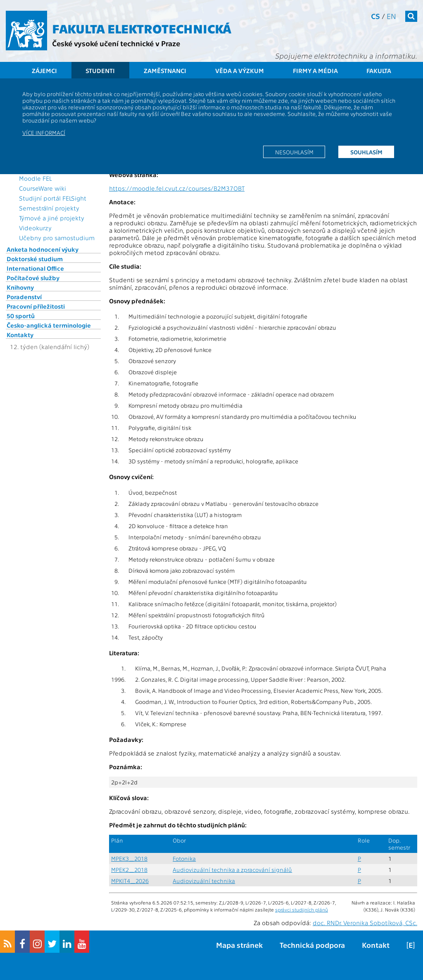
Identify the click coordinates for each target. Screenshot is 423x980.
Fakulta (379, 71)
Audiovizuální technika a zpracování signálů (232, 870)
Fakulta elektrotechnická (142, 28)
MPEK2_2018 (129, 870)
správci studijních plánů (302, 909)
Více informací (44, 132)
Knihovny (20, 287)
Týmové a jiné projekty (52, 218)
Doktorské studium (35, 259)
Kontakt (376, 945)
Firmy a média (315, 71)
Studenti (100, 71)
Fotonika (184, 858)
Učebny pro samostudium (57, 238)
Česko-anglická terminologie (49, 325)
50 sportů (21, 316)
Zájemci (44, 71)
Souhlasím (366, 152)
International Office (35, 268)
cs (375, 16)
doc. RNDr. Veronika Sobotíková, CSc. (365, 923)
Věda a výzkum (240, 71)
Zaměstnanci (165, 71)
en (391, 16)
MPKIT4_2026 (130, 881)
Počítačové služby (33, 278)
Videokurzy (35, 228)
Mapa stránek (239, 945)
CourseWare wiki (43, 188)
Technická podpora (312, 945)
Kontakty (20, 335)
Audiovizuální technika (204, 881)
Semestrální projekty (49, 208)
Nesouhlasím (294, 152)
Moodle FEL (35, 178)
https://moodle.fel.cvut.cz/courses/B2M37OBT (177, 188)
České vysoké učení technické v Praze (116, 43)
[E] (411, 945)
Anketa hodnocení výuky (43, 249)
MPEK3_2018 (129, 858)
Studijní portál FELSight (53, 198)
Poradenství (24, 297)
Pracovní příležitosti (36, 306)
